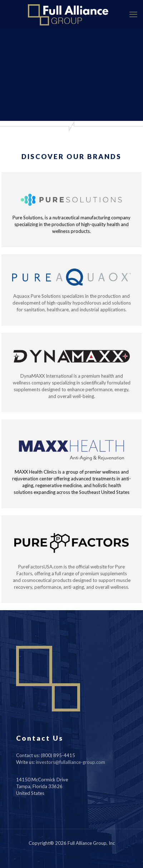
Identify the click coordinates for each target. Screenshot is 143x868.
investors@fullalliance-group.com (70, 762)
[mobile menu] (133, 14)
